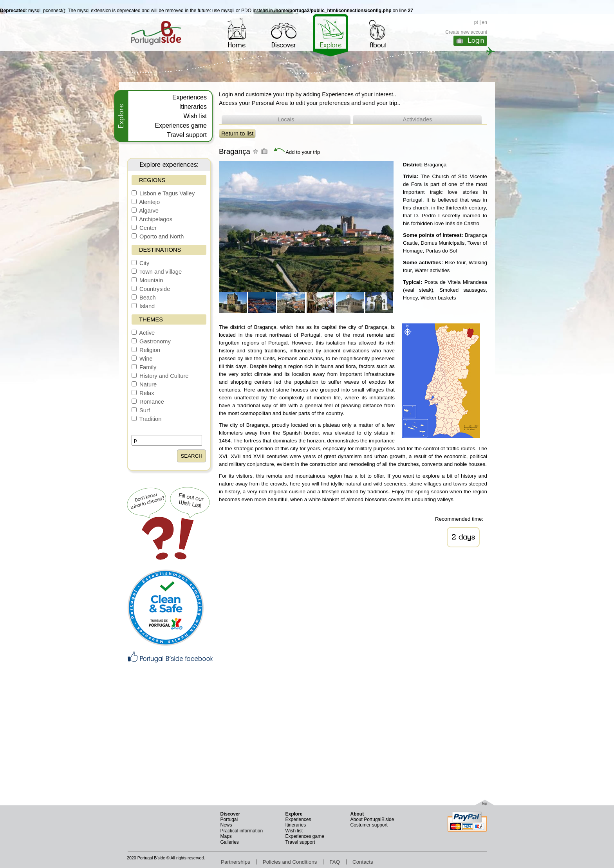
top (485, 803)
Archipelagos (152, 219)
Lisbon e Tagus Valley (163, 193)
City (140, 263)
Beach (144, 298)
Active (143, 333)
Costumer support (369, 825)
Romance (148, 402)
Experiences (190, 97)
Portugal (229, 819)
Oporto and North (158, 236)
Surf (141, 410)
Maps (226, 836)
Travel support (187, 135)
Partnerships (236, 862)
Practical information (242, 831)
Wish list (195, 116)
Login (476, 40)
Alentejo (146, 202)
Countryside (151, 289)
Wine (142, 359)
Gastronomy (151, 341)
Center (144, 228)
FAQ (335, 862)
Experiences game (181, 125)
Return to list (237, 134)
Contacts (363, 862)
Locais (286, 119)
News (226, 825)
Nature (144, 384)
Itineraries (193, 107)
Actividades (417, 119)
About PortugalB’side (372, 819)
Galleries (230, 842)
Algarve (145, 211)
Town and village (157, 272)
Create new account (466, 32)
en (485, 22)
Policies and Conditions (290, 862)
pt (476, 22)
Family (144, 367)
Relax (143, 393)
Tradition (146, 419)
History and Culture (160, 376)
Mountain (147, 280)
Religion (146, 350)
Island (143, 306)
